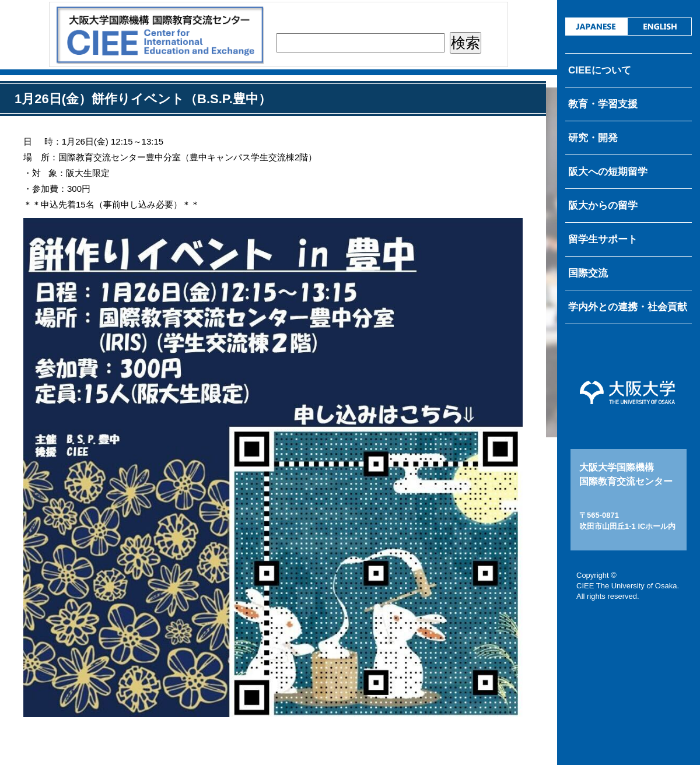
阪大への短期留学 (608, 172)
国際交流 (588, 273)
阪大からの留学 (603, 206)
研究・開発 (593, 138)
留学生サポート (603, 239)
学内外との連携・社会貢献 (628, 307)
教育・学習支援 (603, 104)
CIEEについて (600, 70)
